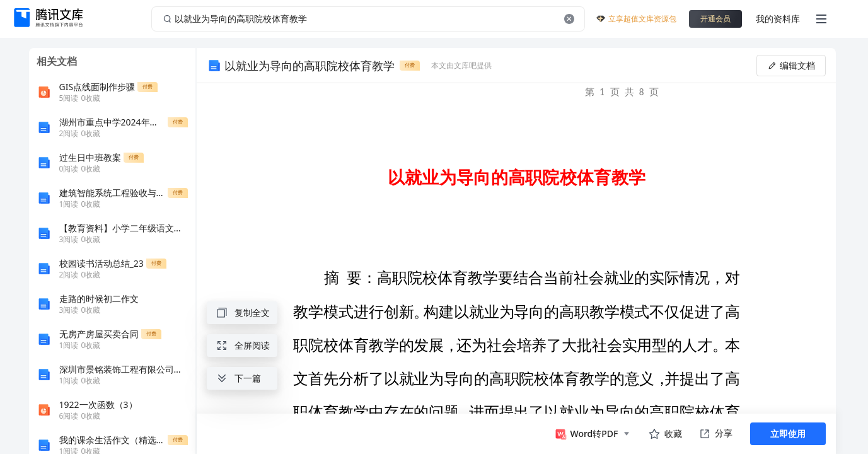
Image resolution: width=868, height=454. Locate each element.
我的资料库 (778, 19)
